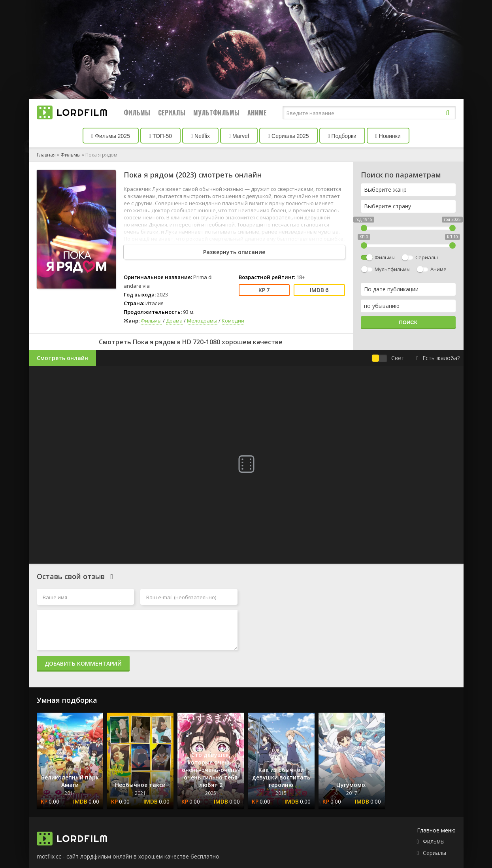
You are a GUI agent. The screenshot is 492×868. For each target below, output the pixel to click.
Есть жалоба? (438, 358)
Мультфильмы (216, 113)
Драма (174, 321)
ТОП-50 (160, 136)
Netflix (200, 136)
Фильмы (137, 113)
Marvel (239, 136)
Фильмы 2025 (111, 136)
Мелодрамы (202, 321)
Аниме (257, 113)
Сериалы (172, 113)
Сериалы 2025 (288, 136)
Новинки (388, 136)
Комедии (233, 321)
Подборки (342, 136)
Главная (46, 155)
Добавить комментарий (83, 663)
